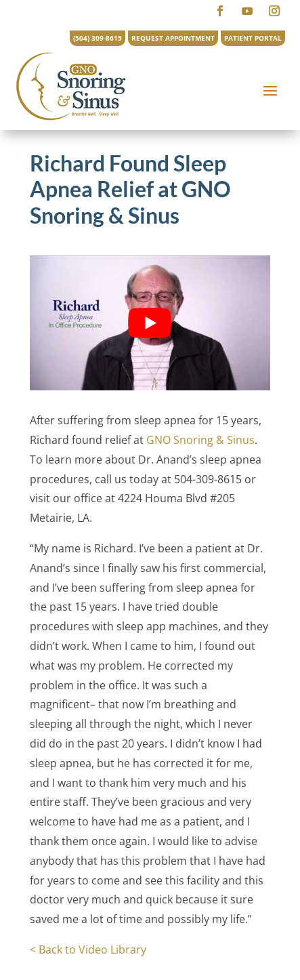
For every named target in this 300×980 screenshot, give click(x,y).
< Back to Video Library (88, 950)
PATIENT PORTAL (253, 38)
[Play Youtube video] (150, 323)
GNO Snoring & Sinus (200, 440)
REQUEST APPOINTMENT (173, 38)
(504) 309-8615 (98, 38)
